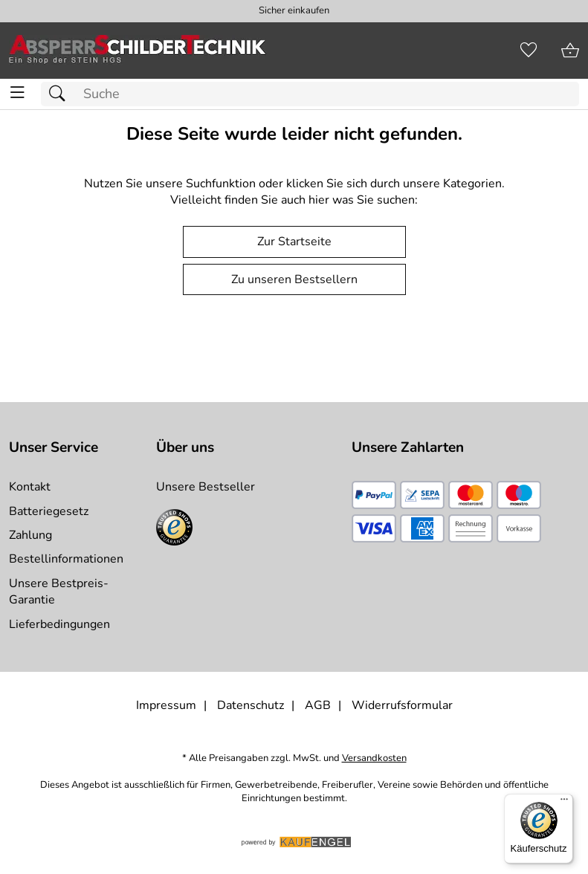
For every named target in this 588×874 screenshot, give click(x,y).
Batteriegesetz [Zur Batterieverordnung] (49, 511)
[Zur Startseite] (138, 51)
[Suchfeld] (310, 94)
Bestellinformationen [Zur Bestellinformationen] (66, 559)
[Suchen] (61, 94)
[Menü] (564, 803)
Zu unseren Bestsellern (294, 279)
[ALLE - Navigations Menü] (17, 93)
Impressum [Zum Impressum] (166, 705)
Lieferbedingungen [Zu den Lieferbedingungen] (59, 624)
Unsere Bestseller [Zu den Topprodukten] (206, 487)
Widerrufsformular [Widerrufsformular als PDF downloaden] (402, 705)
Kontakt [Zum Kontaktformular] (30, 487)
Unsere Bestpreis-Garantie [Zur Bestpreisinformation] (59, 592)
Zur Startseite (294, 242)
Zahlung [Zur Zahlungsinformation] (30, 535)
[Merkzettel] (529, 51)
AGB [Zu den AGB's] (318, 705)
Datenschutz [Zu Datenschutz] (251, 705)
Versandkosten (374, 758)
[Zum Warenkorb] (570, 51)
